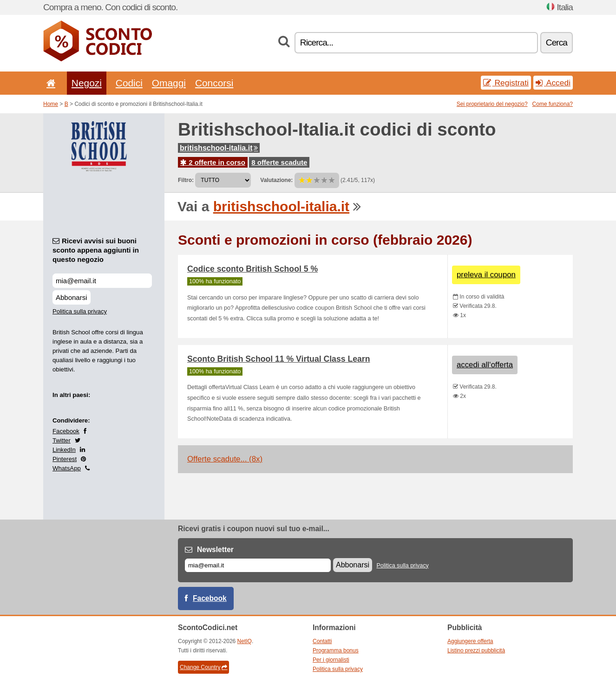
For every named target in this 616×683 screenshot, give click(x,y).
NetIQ (245, 641)
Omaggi (169, 83)
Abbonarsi (72, 297)
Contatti (322, 641)
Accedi (553, 83)
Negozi (87, 83)
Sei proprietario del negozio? (492, 104)
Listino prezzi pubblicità (476, 650)
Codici (129, 83)
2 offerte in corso (213, 162)
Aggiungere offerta (470, 641)
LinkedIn (64, 450)
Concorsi (214, 83)
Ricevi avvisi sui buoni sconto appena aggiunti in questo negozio (96, 250)
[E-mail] (258, 565)
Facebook (66, 431)
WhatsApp (67, 468)
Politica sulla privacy (80, 311)
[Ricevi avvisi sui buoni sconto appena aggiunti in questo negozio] (102, 281)
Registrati (506, 83)
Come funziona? (553, 104)
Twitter (62, 440)
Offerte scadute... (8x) (225, 459)
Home (51, 104)
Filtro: (186, 180)
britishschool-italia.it (219, 148)
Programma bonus (336, 650)
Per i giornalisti (331, 660)
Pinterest (65, 459)
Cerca (557, 42)
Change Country (203, 667)
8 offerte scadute (279, 162)
